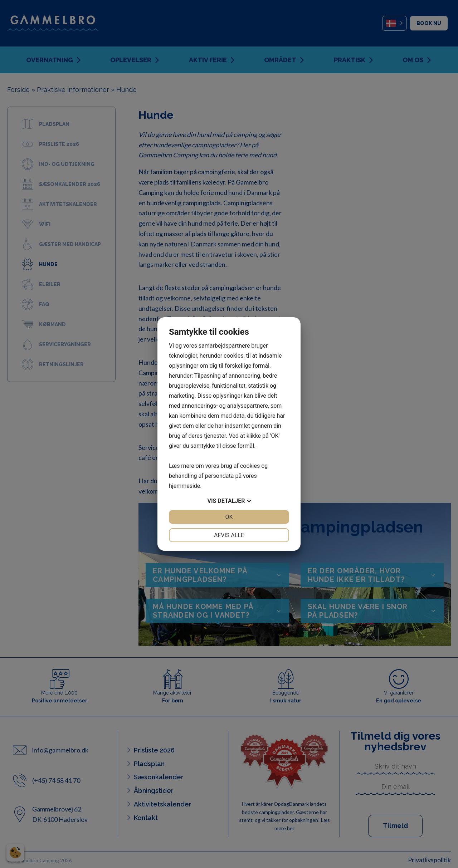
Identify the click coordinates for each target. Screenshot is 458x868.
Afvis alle (229, 535)
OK (229, 517)
